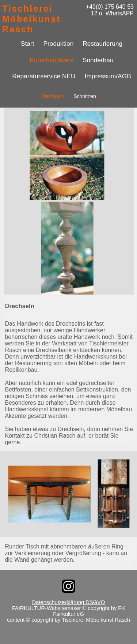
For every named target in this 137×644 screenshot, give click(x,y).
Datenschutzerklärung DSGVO (69, 602)
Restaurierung (102, 44)
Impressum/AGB (108, 76)
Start (28, 44)
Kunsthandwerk (51, 60)
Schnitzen (85, 96)
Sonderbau (98, 60)
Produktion (58, 44)
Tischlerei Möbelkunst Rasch (31, 19)
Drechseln (53, 96)
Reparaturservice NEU (44, 76)
